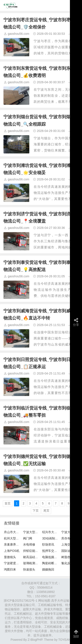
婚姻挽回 (48, 569)
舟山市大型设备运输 (17, 532)
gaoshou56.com (19, 34)
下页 (36, 511)
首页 (8, 503)
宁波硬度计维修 (14, 563)
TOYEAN (64, 640)
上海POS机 (12, 551)
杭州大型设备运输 (16, 538)
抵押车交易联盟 (53, 551)
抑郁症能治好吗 (34, 551)
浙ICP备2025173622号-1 (20, 601)
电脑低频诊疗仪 (53, 557)
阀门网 (28, 538)
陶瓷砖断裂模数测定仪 (57, 563)
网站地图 (44, 601)
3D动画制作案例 (53, 538)
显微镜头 (10, 557)
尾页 (46, 511)
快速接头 (29, 569)
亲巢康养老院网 (14, 544)
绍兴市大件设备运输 (56, 532)
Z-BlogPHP (35, 640)
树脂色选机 (69, 557)
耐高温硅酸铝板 (34, 557)
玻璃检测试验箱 (34, 563)
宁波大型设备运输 (35, 532)
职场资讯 (48, 544)
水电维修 (29, 544)
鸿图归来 (10, 569)
